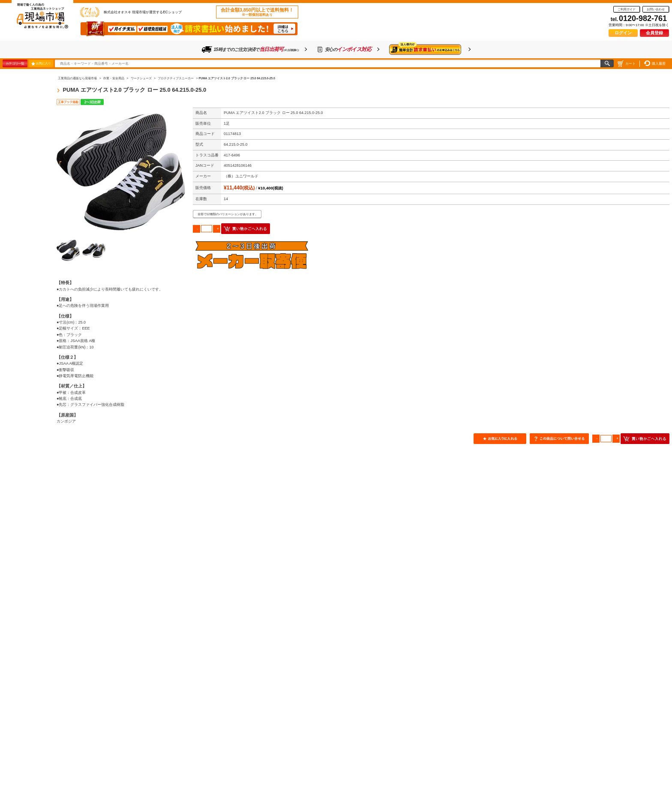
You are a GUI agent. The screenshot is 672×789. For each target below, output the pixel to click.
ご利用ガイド (627, 9)
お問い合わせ (656, 9)
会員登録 (654, 33)
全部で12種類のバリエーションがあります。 (228, 214)
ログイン (623, 33)
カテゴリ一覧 (15, 63)
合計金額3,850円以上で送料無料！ (257, 12)
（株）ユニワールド (241, 176)
